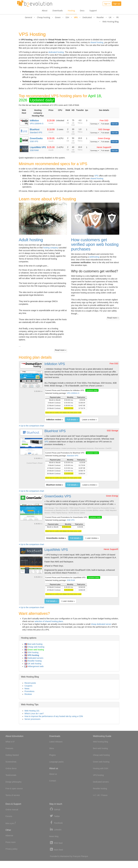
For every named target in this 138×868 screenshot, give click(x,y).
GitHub (55, 809)
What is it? (10, 742)
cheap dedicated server (101, 624)
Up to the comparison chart (31, 426)
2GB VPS (34, 141)
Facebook (56, 823)
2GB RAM (34, 150)
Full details (105, 124)
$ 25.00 (51, 147)
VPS (76, 17)
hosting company (51, 248)
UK (110, 17)
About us (53, 774)
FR (117, 17)
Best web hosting (34, 644)
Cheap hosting (44, 17)
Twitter (55, 816)
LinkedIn (55, 829)
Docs (82, 11)
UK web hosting (33, 664)
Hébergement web (34, 666)
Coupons (28, 686)
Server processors (33, 719)
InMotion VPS (55, 364)
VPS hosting (32, 655)
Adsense (9, 836)
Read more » (61, 350)
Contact (53, 781)
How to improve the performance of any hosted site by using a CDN (54, 716)
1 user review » (92, 538)
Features (9, 748)
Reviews (28, 694)
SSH (67, 17)
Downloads (58, 11)
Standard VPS (36, 132)
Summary (95, 124)
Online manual (12, 810)
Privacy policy (12, 849)
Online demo (11, 768)
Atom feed (56, 849)
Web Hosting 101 (32, 711)
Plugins (52, 755)
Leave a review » (89, 420)
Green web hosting (34, 650)
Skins (52, 748)
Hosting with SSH (101, 768)
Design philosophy (14, 782)
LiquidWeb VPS (56, 550)
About (45, 11)
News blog (54, 836)
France (104, 795)
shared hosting (97, 42)
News (27, 689)
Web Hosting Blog (110, 22)
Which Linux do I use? (34, 714)
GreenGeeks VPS (58, 496)
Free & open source (14, 789)
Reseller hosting (33, 661)
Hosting (71, 11)
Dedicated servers (34, 658)
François (77, 856)
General (28, 17)
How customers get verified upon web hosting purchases (95, 244)
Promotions (30, 691)
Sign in (107, 4)
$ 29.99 (51, 121)
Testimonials (11, 775)
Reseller (100, 17)
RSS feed (56, 843)
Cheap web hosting (34, 647)
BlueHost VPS (55, 431)
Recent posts (30, 683)
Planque (84, 856)
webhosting (94, 257)
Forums (9, 816)
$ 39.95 (51, 138)
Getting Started (12, 755)
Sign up (117, 4)
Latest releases (56, 742)
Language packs (56, 762)
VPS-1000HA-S (36, 124)
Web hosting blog (100, 742)
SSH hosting (32, 652)
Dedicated (87, 17)
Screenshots (11, 762)
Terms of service (13, 795)
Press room (11, 842)
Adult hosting (31, 240)
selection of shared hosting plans (49, 621)
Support (93, 11)
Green (58, 17)
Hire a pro (11, 823)
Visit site (115, 124)
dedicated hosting (56, 52)
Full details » (72, 420)
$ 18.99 (51, 129)
